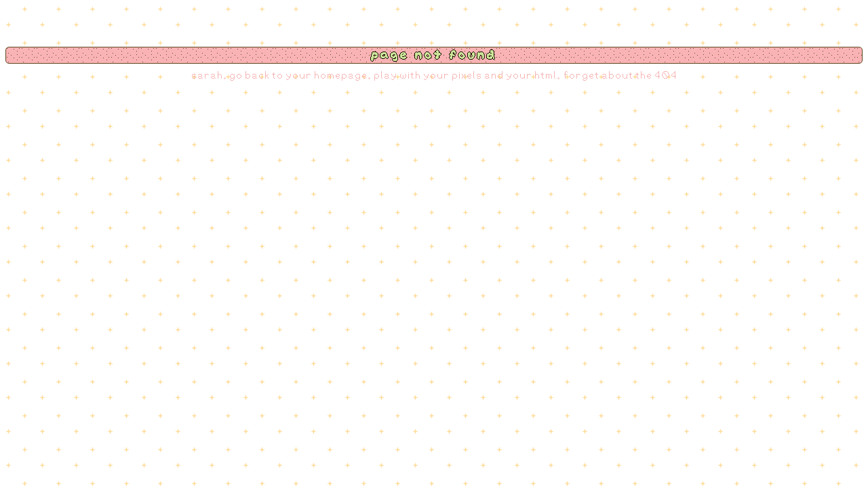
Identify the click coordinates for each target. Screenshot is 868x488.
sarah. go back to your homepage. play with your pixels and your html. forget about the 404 (434, 76)
